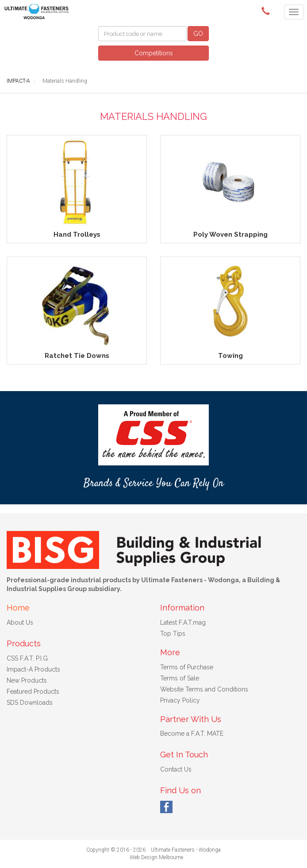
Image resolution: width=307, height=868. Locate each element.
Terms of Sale (180, 678)
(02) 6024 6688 (267, 11)
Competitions (154, 53)
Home (18, 608)
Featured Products (33, 691)
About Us (20, 622)
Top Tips (173, 634)
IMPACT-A (18, 81)
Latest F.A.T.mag (183, 622)
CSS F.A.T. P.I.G (27, 658)
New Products (27, 680)
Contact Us (176, 769)
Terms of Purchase (187, 667)
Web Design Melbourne (156, 857)
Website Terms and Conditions (204, 689)
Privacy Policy (180, 700)
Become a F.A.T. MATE (192, 734)
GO (198, 34)
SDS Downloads (30, 703)
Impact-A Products (33, 669)
